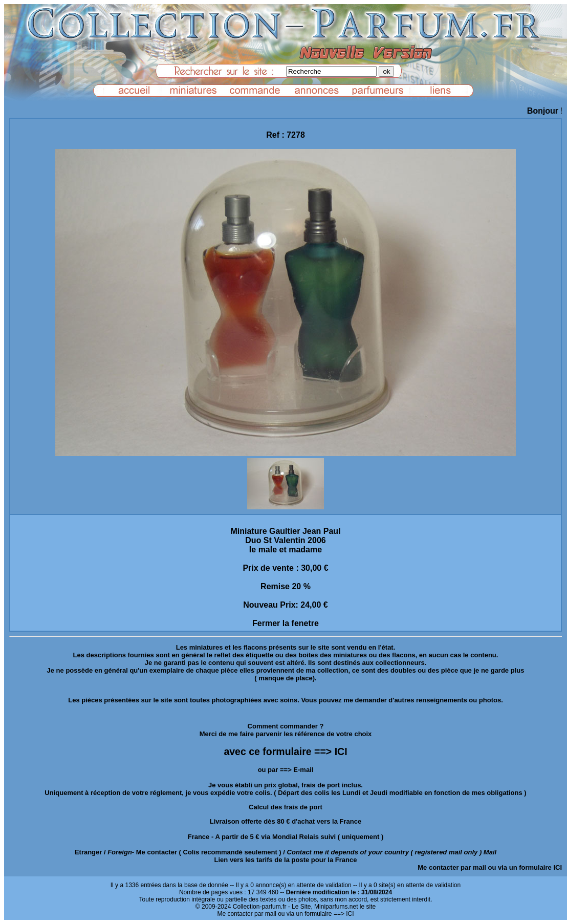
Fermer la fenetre (286, 623)
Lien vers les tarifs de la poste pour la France (286, 860)
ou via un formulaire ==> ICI (316, 914)
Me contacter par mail (452, 867)
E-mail (303, 770)
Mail (490, 852)
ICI (558, 867)
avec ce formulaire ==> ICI (285, 751)
